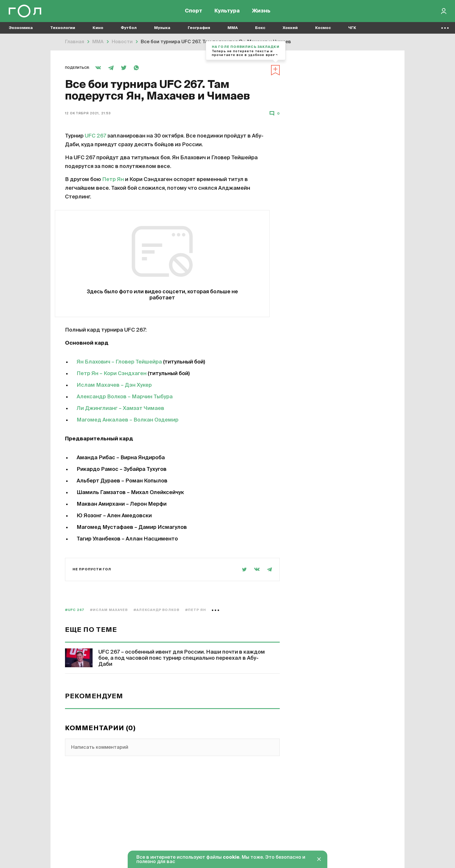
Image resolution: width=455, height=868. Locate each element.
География (199, 29)
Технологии (63, 29)
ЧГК (352, 29)
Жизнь (261, 12)
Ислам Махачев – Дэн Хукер (114, 385)
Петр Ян (113, 180)
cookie (231, 858)
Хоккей (290, 29)
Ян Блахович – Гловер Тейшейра (119, 362)
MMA (233, 29)
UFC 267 (95, 136)
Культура (227, 12)
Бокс (260, 29)
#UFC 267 (75, 610)
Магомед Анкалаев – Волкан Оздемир (128, 420)
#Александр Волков (156, 610)
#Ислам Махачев (109, 610)
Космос (323, 29)
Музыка (162, 29)
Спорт (194, 12)
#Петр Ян (196, 610)
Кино (98, 29)
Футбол (129, 29)
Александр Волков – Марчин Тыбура (125, 397)
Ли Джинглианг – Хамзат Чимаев (120, 408)
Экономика (21, 29)
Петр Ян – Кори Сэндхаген (112, 374)
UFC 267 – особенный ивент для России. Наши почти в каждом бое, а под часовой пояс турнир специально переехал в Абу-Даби (182, 658)
